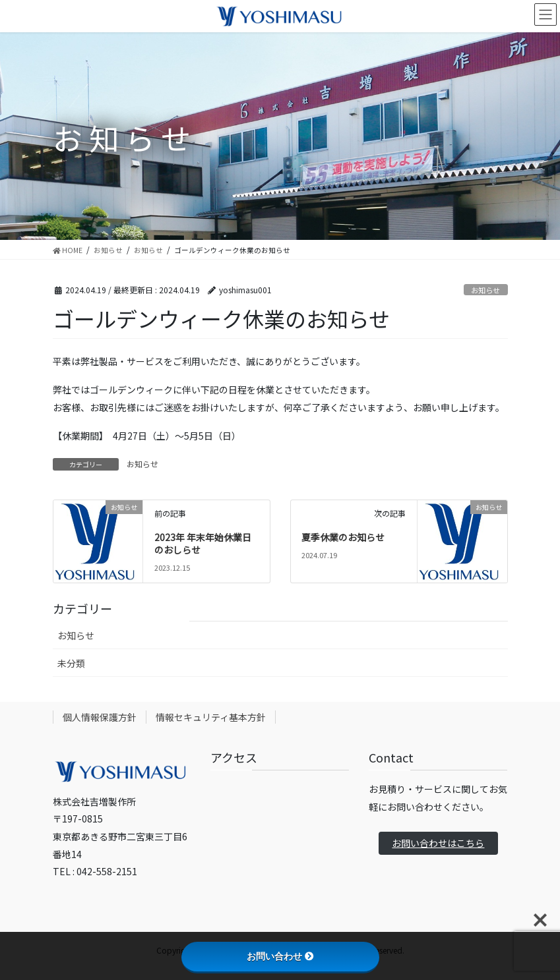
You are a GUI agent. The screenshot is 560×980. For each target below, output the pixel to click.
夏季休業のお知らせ (343, 537)
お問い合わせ (280, 956)
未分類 (71, 663)
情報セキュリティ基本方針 (211, 717)
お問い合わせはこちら (438, 843)
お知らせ (485, 290)
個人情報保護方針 (100, 717)
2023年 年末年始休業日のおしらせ (203, 544)
